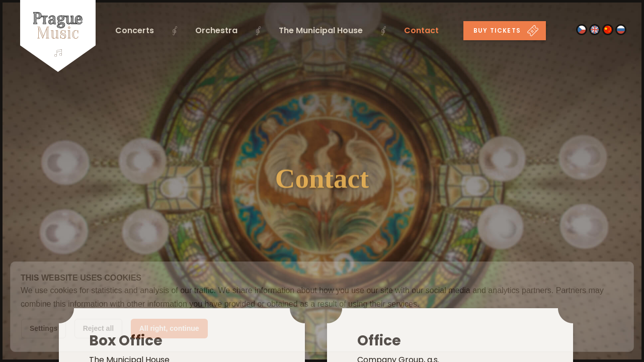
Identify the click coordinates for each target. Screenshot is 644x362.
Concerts (135, 30)
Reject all (98, 328)
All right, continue (169, 328)
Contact (421, 30)
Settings (44, 328)
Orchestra (216, 30)
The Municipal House (321, 30)
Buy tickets (506, 31)
